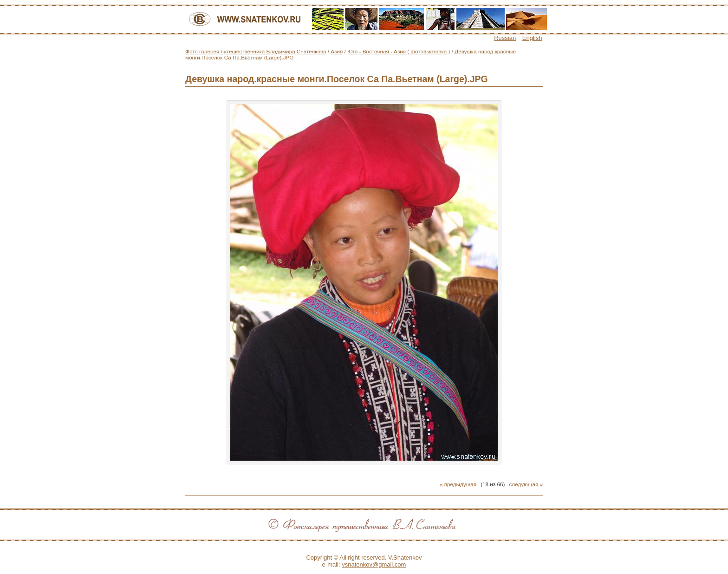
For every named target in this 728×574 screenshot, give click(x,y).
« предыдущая (458, 484)
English (532, 38)
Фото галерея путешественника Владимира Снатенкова (256, 51)
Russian (505, 38)
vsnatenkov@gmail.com (374, 564)
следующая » (526, 484)
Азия (337, 51)
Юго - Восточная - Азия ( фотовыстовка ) (399, 51)
